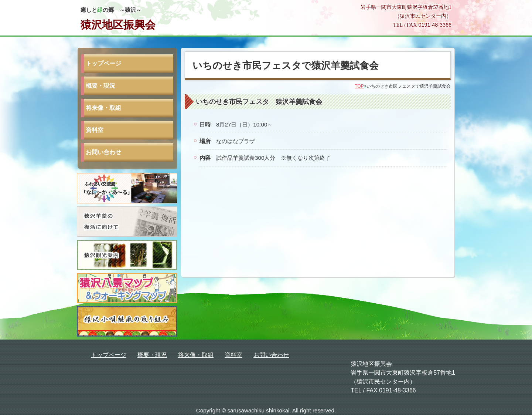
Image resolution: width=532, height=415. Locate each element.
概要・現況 (100, 86)
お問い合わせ (103, 152)
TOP (359, 86)
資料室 (95, 130)
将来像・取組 (103, 108)
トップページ (103, 63)
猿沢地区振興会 (118, 25)
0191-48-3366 (435, 25)
